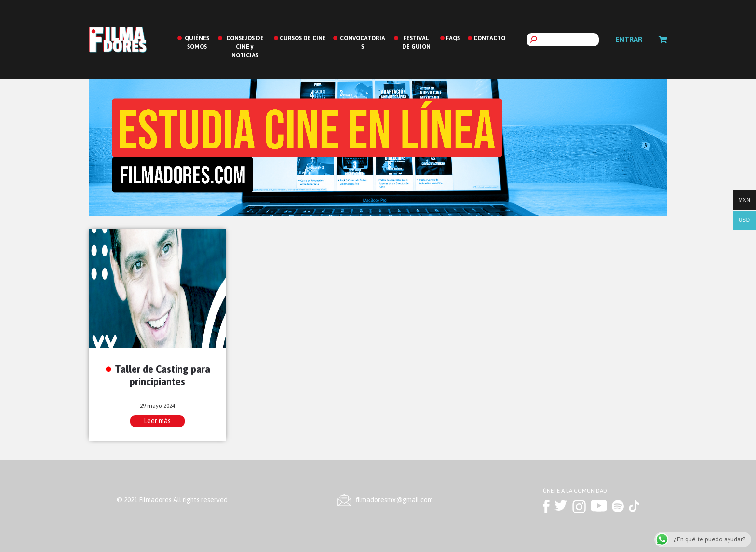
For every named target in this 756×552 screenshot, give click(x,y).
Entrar (629, 39)
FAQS (453, 38)
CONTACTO (489, 38)
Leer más (157, 421)
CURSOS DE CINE (303, 38)
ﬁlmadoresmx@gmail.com (394, 500)
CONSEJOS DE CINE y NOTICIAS (245, 47)
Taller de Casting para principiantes (162, 375)
